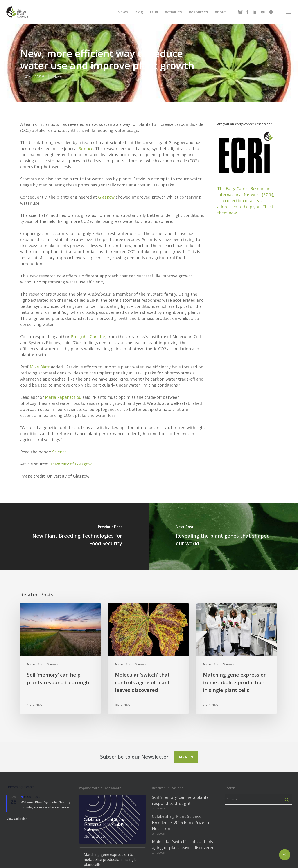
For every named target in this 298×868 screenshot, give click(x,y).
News (31, 637)
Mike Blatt (40, 340)
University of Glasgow (70, 437)
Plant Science (48, 637)
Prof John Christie (88, 310)
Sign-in (186, 730)
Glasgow (106, 170)
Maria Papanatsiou (63, 370)
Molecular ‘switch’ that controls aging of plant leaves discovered (183, 818)
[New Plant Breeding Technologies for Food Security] (74, 509)
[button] (289, 12)
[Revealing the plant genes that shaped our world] (223, 509)
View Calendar (17, 792)
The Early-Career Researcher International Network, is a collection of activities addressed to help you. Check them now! (246, 174)
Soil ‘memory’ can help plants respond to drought (180, 774)
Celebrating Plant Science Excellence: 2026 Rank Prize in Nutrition (180, 796)
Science (86, 122)
